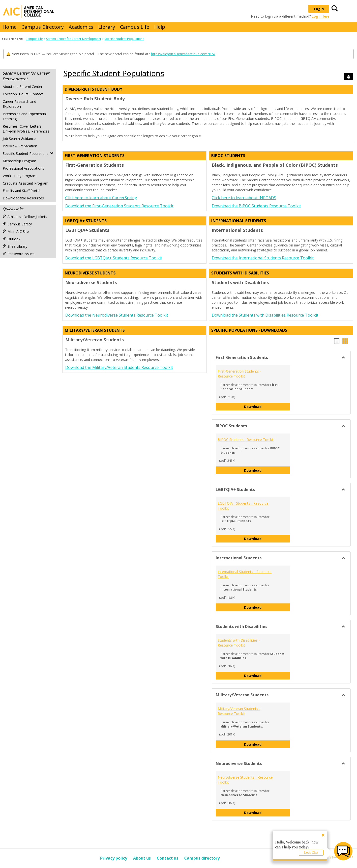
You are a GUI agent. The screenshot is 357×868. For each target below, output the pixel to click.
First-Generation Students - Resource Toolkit (239, 374)
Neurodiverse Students (90, 273)
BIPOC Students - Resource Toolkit (246, 440)
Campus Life (135, 27)
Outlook (11, 239)
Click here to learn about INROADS (244, 198)
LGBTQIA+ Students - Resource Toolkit (243, 506)
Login (319, 9)
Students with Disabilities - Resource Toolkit (239, 643)
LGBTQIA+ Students (86, 221)
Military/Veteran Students (95, 330)
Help (160, 27)
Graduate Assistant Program (26, 183)
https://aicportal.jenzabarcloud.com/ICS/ (183, 54)
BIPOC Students (228, 156)
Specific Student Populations (124, 39)
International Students (239, 221)
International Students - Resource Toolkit (245, 574)
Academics (81, 27)
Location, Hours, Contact (23, 94)
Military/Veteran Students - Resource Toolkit (239, 711)
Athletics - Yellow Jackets (25, 217)
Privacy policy (114, 858)
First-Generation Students (95, 156)
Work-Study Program (20, 176)
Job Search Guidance (19, 139)
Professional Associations (23, 168)
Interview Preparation (20, 146)
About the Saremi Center (23, 87)
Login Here (320, 16)
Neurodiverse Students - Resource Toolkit (245, 780)
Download (267, 406)
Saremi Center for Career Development (74, 39)
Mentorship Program (19, 161)
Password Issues (18, 254)
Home (10, 27)
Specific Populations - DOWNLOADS (249, 330)
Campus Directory (43, 27)
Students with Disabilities (240, 273)
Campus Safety (17, 224)
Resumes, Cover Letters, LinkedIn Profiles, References (26, 129)
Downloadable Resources (23, 198)
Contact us (167, 858)
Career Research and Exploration (19, 104)
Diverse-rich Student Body (93, 89)
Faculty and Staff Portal (21, 191)
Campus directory (202, 858)
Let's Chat (311, 853)
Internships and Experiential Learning (25, 116)
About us (142, 858)
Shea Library (15, 246)
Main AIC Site (16, 231)
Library (107, 27)
